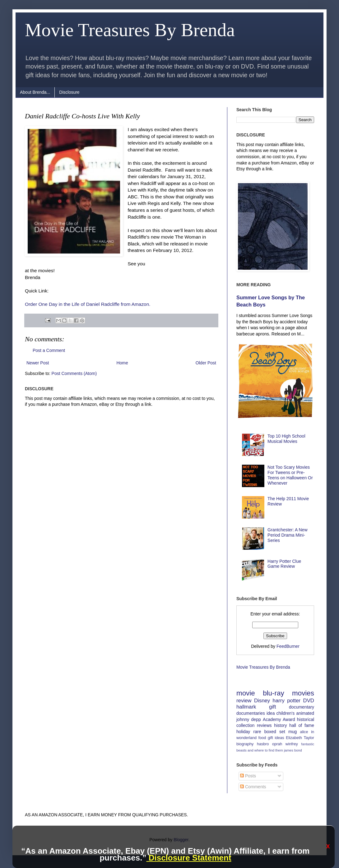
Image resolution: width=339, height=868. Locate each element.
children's (286, 713)
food (262, 738)
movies (303, 693)
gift (272, 707)
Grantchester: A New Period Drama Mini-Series (287, 535)
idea (271, 713)
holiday (243, 732)
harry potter (287, 701)
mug (293, 732)
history (280, 725)
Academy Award (279, 719)
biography (245, 744)
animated (305, 713)
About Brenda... (35, 92)
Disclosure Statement (189, 858)
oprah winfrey (285, 744)
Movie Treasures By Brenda (130, 30)
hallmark (246, 707)
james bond (293, 750)
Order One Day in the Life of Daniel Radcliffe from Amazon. (88, 304)
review (244, 701)
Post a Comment (49, 350)
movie (246, 693)
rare (257, 732)
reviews (264, 725)
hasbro (263, 744)
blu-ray (273, 693)
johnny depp (249, 719)
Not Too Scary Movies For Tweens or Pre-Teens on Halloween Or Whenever (290, 475)
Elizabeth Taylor (300, 738)
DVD (309, 701)
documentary (302, 707)
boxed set (275, 732)
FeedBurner (288, 646)
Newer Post (38, 363)
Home (122, 363)
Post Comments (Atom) (74, 373)
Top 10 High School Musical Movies (286, 439)
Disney (262, 701)
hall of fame (302, 725)
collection (245, 725)
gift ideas (276, 738)
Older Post (206, 363)
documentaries (251, 713)
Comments (253, 787)
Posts (248, 776)
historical (306, 719)
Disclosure (69, 92)
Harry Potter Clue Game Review (284, 564)
